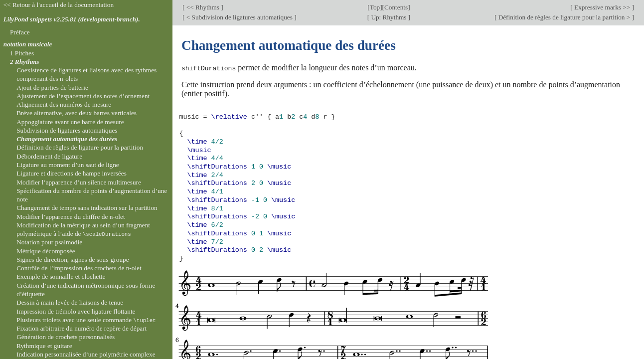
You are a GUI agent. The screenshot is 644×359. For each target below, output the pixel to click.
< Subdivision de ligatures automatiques (239, 17)
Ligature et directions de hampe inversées (72, 173)
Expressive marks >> (602, 7)
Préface (20, 32)
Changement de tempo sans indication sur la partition (87, 208)
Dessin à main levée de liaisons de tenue (70, 302)
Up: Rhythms (389, 17)
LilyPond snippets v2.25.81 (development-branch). (72, 19)
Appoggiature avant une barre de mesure (70, 122)
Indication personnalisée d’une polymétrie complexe (86, 354)
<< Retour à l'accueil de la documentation (59, 5)
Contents (396, 7)
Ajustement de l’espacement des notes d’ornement (83, 96)
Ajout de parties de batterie (52, 88)
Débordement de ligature (49, 156)
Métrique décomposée (46, 251)
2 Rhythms (25, 62)
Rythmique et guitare (44, 346)
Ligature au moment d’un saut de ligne (68, 165)
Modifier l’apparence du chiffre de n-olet (71, 217)
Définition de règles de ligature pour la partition (80, 147)
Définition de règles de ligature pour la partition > (564, 17)
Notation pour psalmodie (49, 242)
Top (375, 7)
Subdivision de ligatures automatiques (67, 130)
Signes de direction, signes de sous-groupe (73, 260)
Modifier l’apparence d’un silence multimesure (79, 182)
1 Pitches (22, 53)
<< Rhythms (203, 7)
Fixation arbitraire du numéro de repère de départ (81, 328)
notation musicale (28, 44)
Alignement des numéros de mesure (64, 104)
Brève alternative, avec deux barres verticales (77, 113)
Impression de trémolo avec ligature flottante (76, 311)
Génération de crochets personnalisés (66, 337)
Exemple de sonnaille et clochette (61, 276)
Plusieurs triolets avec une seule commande (86, 320)
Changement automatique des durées (67, 139)
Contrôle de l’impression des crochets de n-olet (79, 268)
